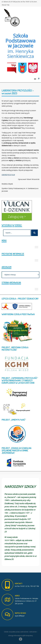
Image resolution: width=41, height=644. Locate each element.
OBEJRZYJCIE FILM (8, 175)
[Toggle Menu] (37, 247)
